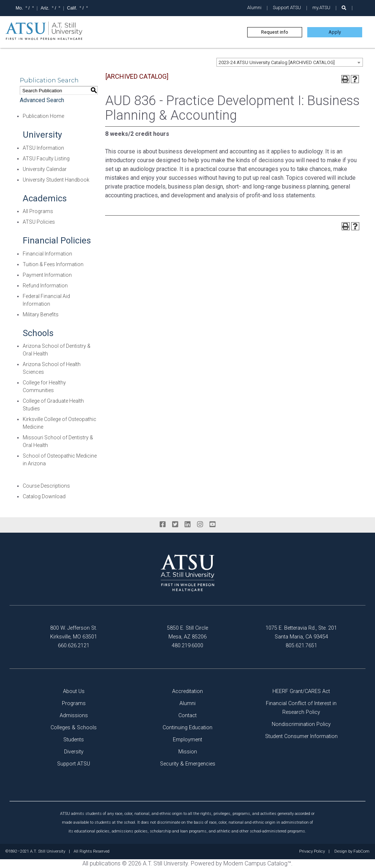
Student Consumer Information (301, 736)
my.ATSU (321, 8)
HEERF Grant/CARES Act (301, 691)
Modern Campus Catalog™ (257, 863)
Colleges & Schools (74, 728)
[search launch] (344, 8)
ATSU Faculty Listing (46, 159)
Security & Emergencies (188, 764)
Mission (188, 752)
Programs (74, 703)
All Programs (38, 211)
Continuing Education (187, 728)
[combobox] (290, 62)
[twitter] (175, 525)
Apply (335, 32)
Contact (187, 716)
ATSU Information (43, 148)
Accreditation (187, 691)
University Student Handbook (56, 180)
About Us (74, 691)
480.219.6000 (187, 646)
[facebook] (163, 525)
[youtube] (212, 525)
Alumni (254, 8)
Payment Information (47, 275)
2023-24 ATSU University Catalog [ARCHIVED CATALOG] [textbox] (277, 62)
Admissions (74, 716)
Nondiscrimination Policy (301, 724)
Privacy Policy (312, 852)
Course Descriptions (46, 486)
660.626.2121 (74, 646)
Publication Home (43, 116)
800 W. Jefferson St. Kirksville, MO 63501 (74, 632)
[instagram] (200, 525)
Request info (275, 32)
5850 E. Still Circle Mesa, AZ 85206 (187, 632)
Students (74, 740)
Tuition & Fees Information (53, 264)
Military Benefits (41, 314)
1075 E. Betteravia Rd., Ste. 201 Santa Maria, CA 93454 (301, 632)
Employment (187, 740)
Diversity (74, 752)
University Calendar (45, 169)
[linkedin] (187, 525)
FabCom (361, 852)
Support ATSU (287, 8)
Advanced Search (42, 100)
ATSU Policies (39, 222)
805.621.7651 (301, 646)
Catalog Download (44, 496)
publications (105, 863)
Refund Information (45, 286)
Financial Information (47, 254)
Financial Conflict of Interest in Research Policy (301, 708)
